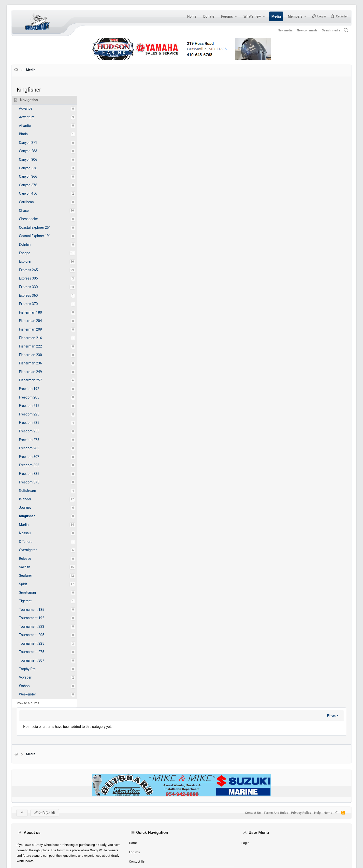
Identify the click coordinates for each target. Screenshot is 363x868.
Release (32, 559)
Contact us (139, 840)
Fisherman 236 (38, 363)
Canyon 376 (35, 185)
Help (310, 791)
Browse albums (35, 703)
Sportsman (35, 592)
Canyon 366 (35, 176)
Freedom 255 (36, 431)
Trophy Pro (35, 669)
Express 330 (36, 287)
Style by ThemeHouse (128, 860)
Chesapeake (36, 219)
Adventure (34, 117)
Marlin (31, 525)
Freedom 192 (36, 389)
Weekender (35, 694)
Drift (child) (52, 791)
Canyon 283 (35, 151)
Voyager (33, 677)
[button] (229, 16)
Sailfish (32, 567)
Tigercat (33, 601)
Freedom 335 (36, 474)
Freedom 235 (36, 423)
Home (136, 821)
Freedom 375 (36, 482)
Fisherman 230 (38, 355)
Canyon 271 (35, 143)
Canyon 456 (35, 193)
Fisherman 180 (38, 312)
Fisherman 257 (38, 380)
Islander (32, 499)
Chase (31, 211)
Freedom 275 (36, 440)
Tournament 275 (39, 652)
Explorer (33, 261)
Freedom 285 (36, 448)
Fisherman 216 (38, 338)
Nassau (32, 533)
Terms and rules (269, 791)
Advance (33, 108)
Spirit (30, 584)
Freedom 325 (36, 465)
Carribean (34, 202)
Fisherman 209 (38, 329)
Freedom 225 (36, 414)
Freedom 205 (36, 397)
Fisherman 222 (38, 346)
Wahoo (32, 686)
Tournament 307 (39, 660)
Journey (32, 507)
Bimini (31, 134)
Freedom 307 (36, 457)
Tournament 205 (39, 635)
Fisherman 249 (38, 372)
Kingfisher (34, 516)
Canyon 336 (35, 168)
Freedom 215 (36, 406)
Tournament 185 (39, 610)
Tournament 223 (39, 627)
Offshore (33, 542)
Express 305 (36, 278)
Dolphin (32, 244)
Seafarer (33, 575)
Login (243, 821)
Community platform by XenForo (67, 860)
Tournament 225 (39, 643)
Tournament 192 (39, 618)
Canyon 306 (35, 160)
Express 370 (36, 304)
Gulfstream (35, 491)
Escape (32, 253)
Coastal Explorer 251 (42, 227)
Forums (137, 830)
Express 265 (36, 270)
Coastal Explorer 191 (42, 236)
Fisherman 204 (38, 321)
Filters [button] (324, 108)
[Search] (339, 31)
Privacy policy (294, 791)
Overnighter (35, 550)
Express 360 (36, 295)
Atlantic (32, 126)
